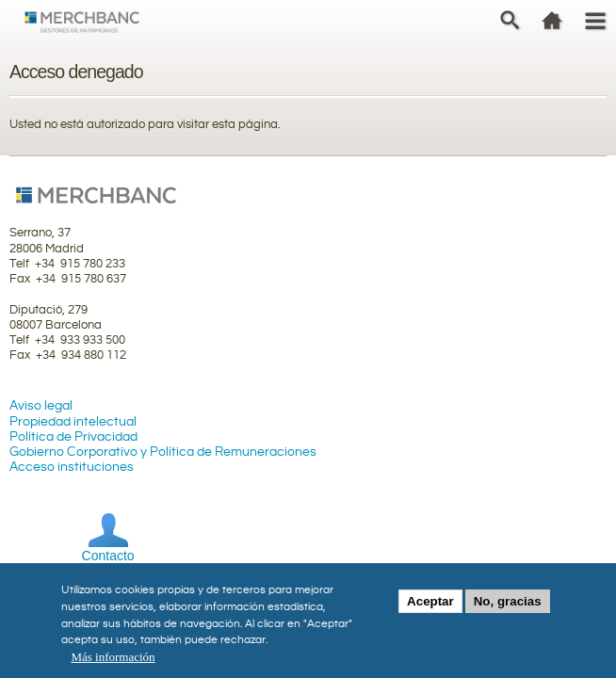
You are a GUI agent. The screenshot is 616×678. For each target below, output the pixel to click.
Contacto (108, 556)
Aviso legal (41, 406)
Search (510, 20)
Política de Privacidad (73, 437)
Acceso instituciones (72, 467)
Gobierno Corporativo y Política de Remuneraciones (163, 452)
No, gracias (508, 607)
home (552, 20)
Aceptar (430, 607)
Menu (595, 20)
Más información (113, 662)
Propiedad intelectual (73, 422)
